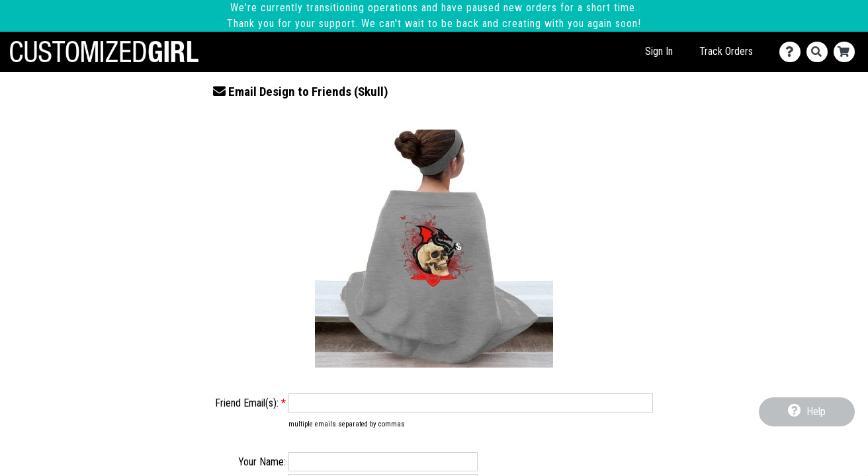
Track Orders (726, 51)
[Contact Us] (793, 52)
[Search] (820, 52)
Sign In (659, 51)
